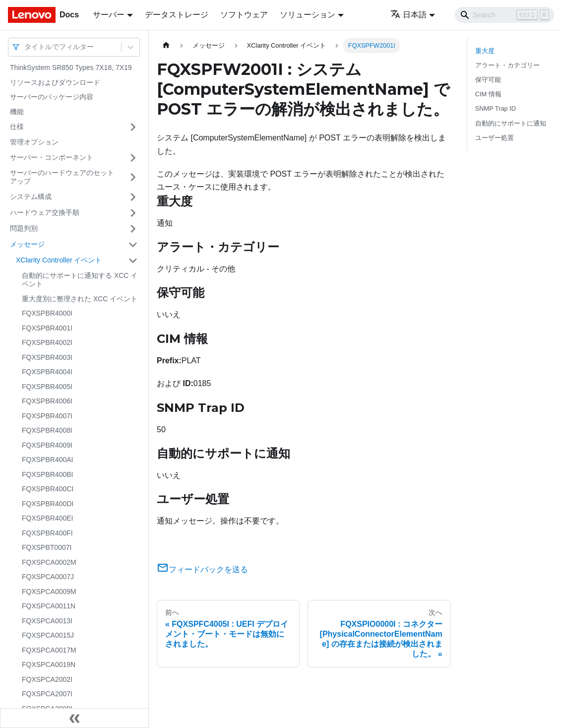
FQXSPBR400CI (48, 489)
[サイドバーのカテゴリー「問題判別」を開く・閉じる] (133, 229)
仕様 (17, 127)
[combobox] (25, 47)
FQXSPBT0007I (47, 547)
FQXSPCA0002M (49, 562)
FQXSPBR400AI (48, 460)
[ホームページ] (166, 45)
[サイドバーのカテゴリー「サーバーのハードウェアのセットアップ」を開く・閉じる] (133, 177)
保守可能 (488, 80)
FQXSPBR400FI (47, 533)
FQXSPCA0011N (49, 606)
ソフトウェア (244, 15)
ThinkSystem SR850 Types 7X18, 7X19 (71, 67)
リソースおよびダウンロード (55, 82)
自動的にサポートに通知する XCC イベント (80, 280)
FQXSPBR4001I (47, 328)
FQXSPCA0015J (48, 635)
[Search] (504, 15)
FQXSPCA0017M (49, 650)
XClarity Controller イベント (59, 260)
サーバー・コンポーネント (52, 157)
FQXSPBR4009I (47, 445)
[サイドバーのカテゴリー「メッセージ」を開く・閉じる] (133, 245)
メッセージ (27, 244)
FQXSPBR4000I (47, 313)
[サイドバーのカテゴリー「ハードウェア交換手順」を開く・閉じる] (133, 213)
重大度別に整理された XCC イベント (80, 299)
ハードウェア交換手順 (45, 212)
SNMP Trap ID (496, 108)
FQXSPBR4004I (47, 372)
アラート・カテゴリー (507, 65)
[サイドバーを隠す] (74, 718)
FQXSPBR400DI (48, 504)
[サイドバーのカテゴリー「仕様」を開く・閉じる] (133, 127)
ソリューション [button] (308, 15)
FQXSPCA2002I (47, 679)
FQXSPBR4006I (47, 401)
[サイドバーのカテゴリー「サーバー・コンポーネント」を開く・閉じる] (133, 158)
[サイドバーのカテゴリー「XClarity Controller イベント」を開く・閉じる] (133, 261)
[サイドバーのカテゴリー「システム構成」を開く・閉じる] (133, 197)
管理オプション (34, 142)
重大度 (485, 51)
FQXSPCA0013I (47, 621)
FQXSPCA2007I (47, 694)
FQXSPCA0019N (49, 664)
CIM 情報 (488, 94)
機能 (17, 112)
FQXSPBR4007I (47, 416)
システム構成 (31, 197)
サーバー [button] (109, 15)
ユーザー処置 (495, 138)
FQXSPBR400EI (48, 518)
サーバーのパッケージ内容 (52, 97)
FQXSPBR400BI (48, 474)
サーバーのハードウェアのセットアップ (62, 177)
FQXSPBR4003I (47, 357)
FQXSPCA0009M (49, 592)
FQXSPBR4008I (47, 430)
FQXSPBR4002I (47, 342)
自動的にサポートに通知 (511, 123)
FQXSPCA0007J (48, 577)
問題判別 (24, 228)
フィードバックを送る (202, 569)
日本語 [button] (408, 15)
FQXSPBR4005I (47, 387)
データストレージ (177, 15)
